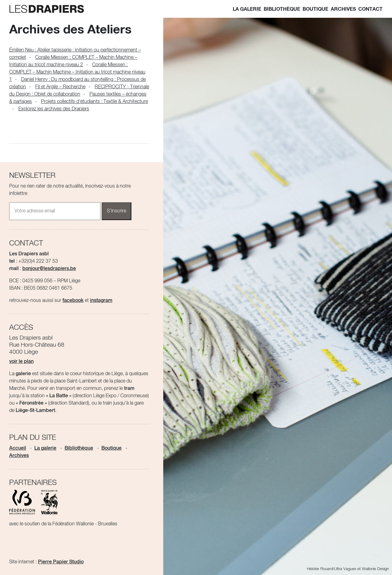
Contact (370, 9)
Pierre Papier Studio (61, 562)
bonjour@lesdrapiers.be (49, 269)
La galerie (247, 9)
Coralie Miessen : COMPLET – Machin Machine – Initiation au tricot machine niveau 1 (77, 72)
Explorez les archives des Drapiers (54, 109)
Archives (343, 9)
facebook (73, 301)
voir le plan (21, 362)
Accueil (18, 448)
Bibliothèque (282, 9)
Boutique (315, 9)
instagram (101, 301)
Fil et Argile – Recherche (60, 87)
